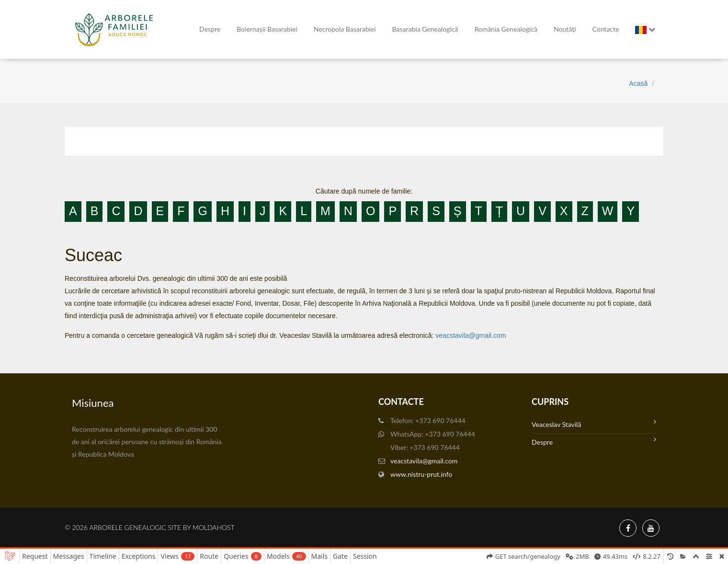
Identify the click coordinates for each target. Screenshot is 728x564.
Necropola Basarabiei (345, 29)
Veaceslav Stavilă (594, 423)
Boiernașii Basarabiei (267, 29)
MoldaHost (214, 527)
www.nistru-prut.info (421, 474)
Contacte (606, 29)
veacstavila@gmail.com (471, 335)
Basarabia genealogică (425, 29)
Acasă (638, 83)
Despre (210, 29)
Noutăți (565, 29)
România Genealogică (506, 29)
